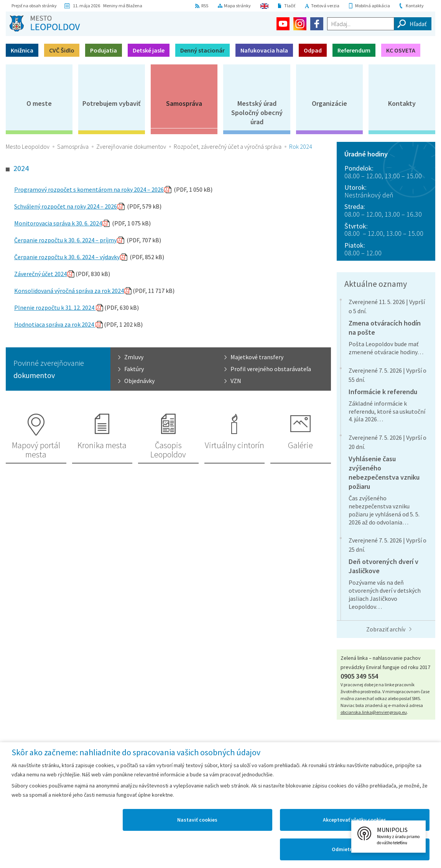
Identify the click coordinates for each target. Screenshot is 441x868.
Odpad (313, 50)
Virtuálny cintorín (234, 445)
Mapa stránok (51, 766)
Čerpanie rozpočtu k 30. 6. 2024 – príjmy (65, 240)
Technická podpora (407, 766)
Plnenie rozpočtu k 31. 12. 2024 (55, 307)
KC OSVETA (401, 50)
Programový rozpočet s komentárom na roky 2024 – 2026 (89, 189)
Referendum (354, 50)
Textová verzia (325, 6)
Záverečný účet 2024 (40, 274)
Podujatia (104, 50)
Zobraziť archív (386, 629)
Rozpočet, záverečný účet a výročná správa (228, 146)
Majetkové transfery (257, 357)
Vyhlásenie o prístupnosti (344, 766)
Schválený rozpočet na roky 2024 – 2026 (66, 206)
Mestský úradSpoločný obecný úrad (257, 113)
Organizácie (329, 103)
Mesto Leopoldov (28, 146)
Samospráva (184, 103)
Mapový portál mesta (36, 450)
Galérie (300, 445)
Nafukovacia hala (264, 50)
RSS (205, 6)
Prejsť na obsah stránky (34, 6)
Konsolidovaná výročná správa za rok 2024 (69, 291)
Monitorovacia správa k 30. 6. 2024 (58, 223)
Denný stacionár (202, 50)
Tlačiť (290, 6)
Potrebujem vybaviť (112, 103)
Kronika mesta (102, 445)
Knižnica (22, 50)
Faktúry (134, 369)
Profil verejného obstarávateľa (271, 369)
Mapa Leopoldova (127, 766)
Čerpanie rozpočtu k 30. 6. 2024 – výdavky (67, 257)
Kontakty (415, 6)
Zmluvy (134, 357)
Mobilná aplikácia (373, 6)
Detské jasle (149, 50)
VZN (236, 381)
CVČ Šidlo (62, 50)
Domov (19, 766)
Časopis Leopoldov (168, 450)
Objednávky (139, 381)
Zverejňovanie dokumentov (131, 146)
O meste (39, 103)
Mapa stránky (237, 6)
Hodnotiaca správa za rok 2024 (55, 324)
